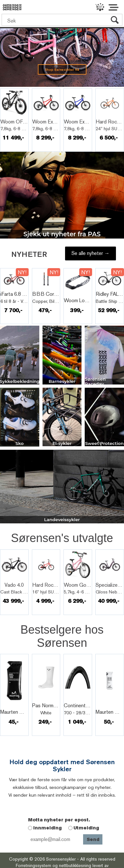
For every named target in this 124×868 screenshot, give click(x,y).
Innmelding (48, 828)
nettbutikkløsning (75, 865)
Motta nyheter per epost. (59, 820)
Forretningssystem (33, 865)
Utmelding (86, 828)
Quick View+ (18, 115)
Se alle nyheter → (91, 253)
